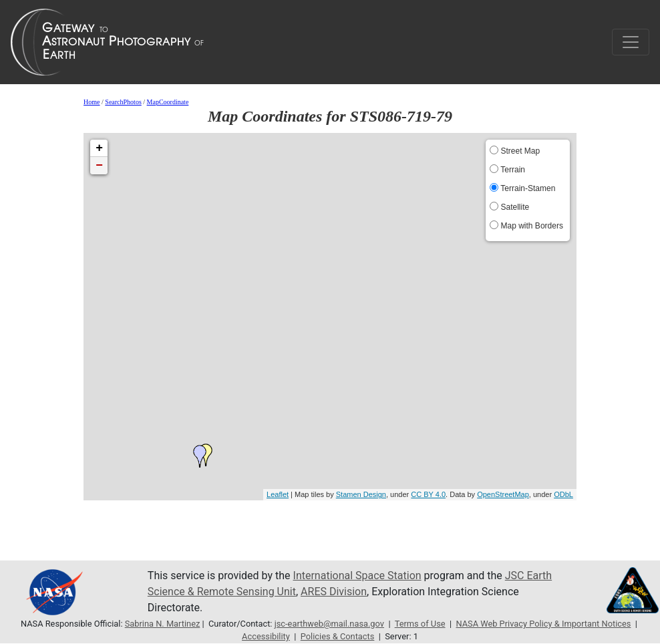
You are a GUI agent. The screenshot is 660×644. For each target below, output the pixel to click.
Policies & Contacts (338, 636)
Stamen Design (361, 494)
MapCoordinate (168, 102)
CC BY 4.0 (428, 494)
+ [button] (99, 148)
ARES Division (334, 592)
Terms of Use (420, 624)
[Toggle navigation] (631, 42)
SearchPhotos (123, 102)
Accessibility (266, 636)
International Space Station (357, 576)
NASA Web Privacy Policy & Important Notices (543, 624)
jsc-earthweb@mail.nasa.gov (329, 624)
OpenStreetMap (503, 494)
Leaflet (278, 494)
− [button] (99, 166)
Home (92, 102)
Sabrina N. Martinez (163, 624)
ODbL (563, 494)
